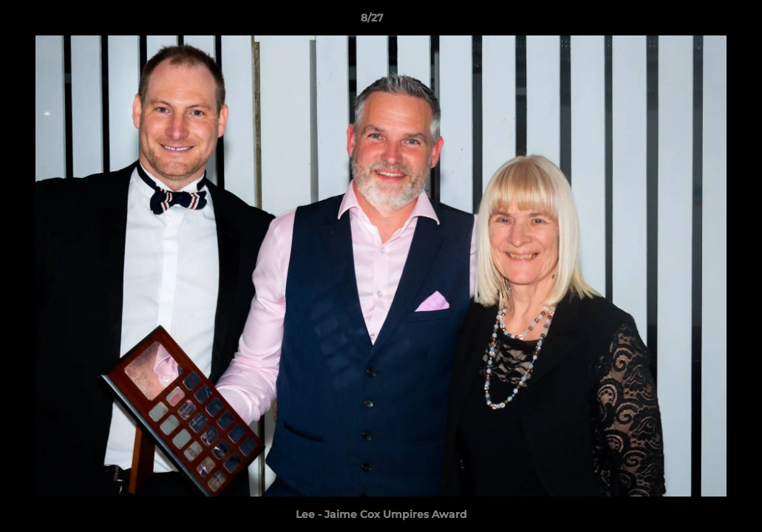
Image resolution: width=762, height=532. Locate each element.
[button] (700, 21)
